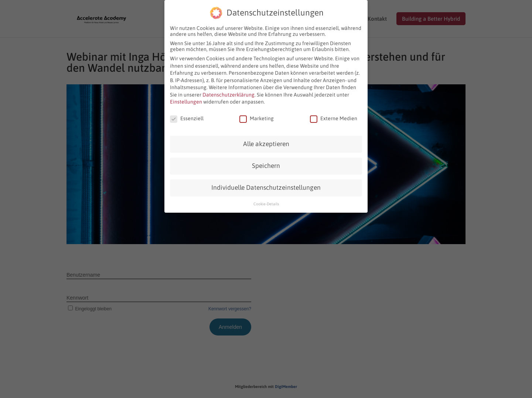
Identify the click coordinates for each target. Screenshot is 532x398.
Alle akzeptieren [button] (266, 144)
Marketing (257, 118)
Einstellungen (186, 102)
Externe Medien (334, 118)
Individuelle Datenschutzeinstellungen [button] (266, 188)
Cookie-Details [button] (266, 204)
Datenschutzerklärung (229, 95)
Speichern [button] (266, 166)
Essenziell (187, 118)
